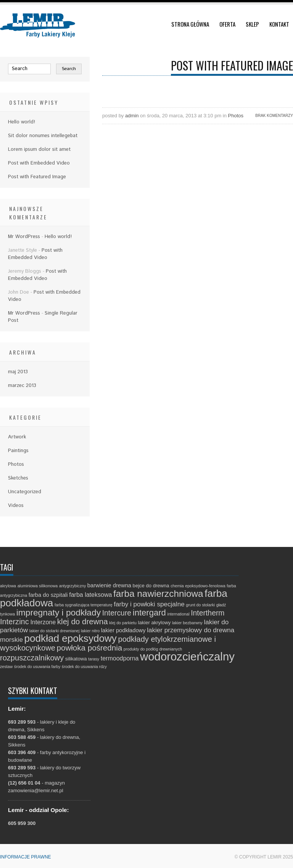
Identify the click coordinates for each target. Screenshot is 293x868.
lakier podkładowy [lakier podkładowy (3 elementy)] (123, 630)
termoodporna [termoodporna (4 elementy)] (120, 658)
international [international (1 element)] (179, 614)
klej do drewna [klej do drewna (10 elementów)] (83, 621)
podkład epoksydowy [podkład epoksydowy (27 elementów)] (71, 638)
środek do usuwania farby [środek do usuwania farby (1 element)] (37, 667)
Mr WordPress (24, 237)
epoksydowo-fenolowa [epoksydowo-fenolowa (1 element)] (205, 586)
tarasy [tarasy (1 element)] (94, 659)
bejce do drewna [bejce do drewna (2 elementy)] (151, 586)
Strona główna (190, 24)
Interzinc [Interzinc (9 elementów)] (14, 622)
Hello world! (22, 122)
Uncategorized (25, 492)
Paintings (18, 451)
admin (132, 116)
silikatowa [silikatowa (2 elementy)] (76, 659)
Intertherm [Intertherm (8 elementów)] (208, 613)
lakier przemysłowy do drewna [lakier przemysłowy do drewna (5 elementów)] (191, 630)
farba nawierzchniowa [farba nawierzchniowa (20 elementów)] (158, 594)
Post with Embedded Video (39, 163)
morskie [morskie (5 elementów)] (11, 640)
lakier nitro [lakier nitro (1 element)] (90, 631)
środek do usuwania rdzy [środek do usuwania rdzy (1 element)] (84, 667)
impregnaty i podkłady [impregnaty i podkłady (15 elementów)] (59, 612)
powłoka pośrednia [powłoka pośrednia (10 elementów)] (89, 648)
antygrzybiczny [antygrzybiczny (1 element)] (72, 586)
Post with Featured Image (37, 177)
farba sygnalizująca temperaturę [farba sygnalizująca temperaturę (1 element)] (84, 605)
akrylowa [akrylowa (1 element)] (8, 586)
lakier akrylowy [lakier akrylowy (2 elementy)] (155, 623)
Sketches (18, 478)
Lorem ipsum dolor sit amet (39, 149)
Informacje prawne (26, 857)
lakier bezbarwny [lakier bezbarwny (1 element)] (187, 623)
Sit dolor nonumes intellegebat (43, 136)
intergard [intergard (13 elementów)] (149, 613)
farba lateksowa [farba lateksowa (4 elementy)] (90, 595)
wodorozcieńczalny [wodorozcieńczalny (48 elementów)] (187, 656)
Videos (16, 506)
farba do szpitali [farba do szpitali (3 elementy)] (48, 595)
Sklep (252, 24)
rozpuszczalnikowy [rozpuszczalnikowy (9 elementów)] (32, 658)
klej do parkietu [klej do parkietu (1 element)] (123, 623)
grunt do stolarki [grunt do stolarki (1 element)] (200, 605)
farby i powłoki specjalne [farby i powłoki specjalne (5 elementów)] (149, 604)
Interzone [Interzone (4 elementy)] (43, 622)
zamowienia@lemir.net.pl (36, 790)
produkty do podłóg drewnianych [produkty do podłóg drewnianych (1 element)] (153, 649)
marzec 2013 (22, 386)
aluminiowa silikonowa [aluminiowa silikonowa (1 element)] (38, 586)
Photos (236, 116)
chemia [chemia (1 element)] (177, 586)
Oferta (227, 24)
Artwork (17, 437)
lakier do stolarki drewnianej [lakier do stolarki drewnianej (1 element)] (55, 631)
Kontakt (279, 24)
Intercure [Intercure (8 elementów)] (117, 613)
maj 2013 (18, 372)
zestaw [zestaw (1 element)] (6, 667)
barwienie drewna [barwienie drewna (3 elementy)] (109, 585)
